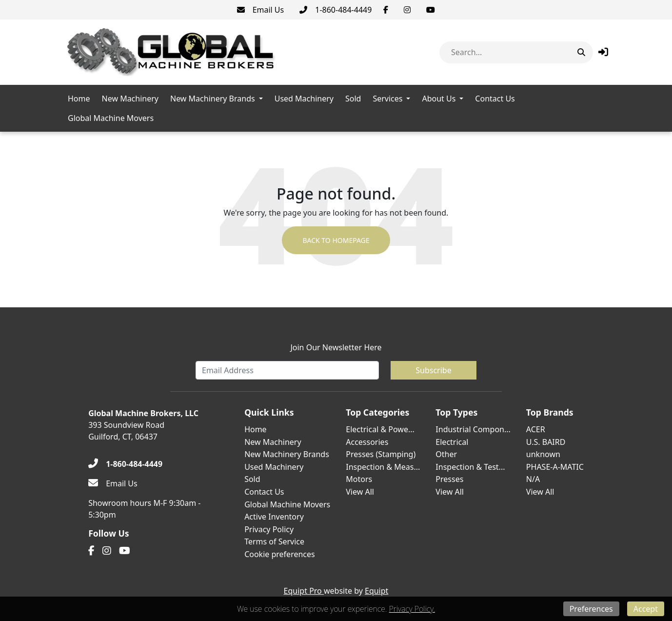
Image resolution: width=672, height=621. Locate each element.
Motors (359, 479)
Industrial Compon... (473, 429)
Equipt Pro (304, 591)
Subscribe (433, 370)
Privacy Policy (269, 529)
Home (79, 99)
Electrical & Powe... (380, 429)
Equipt (376, 591)
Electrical (452, 442)
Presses (449, 479)
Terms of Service (274, 541)
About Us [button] (439, 99)
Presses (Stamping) (381, 454)
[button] (603, 52)
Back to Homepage (336, 240)
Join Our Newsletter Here (336, 347)
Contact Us (495, 99)
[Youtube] (431, 10)
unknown (543, 454)
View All (360, 492)
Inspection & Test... (470, 467)
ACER (536, 429)
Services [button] (387, 99)
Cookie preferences (280, 554)
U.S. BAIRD (546, 442)
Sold (353, 99)
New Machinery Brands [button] (213, 99)
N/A (533, 479)
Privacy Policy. (412, 609)
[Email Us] (261, 10)
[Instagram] (407, 10)
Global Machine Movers (111, 118)
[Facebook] (386, 10)
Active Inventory (274, 517)
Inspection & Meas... (383, 467)
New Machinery (130, 99)
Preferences (591, 609)
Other (446, 454)
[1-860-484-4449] (336, 10)
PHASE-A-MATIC (555, 467)
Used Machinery (304, 99)
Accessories (367, 442)
